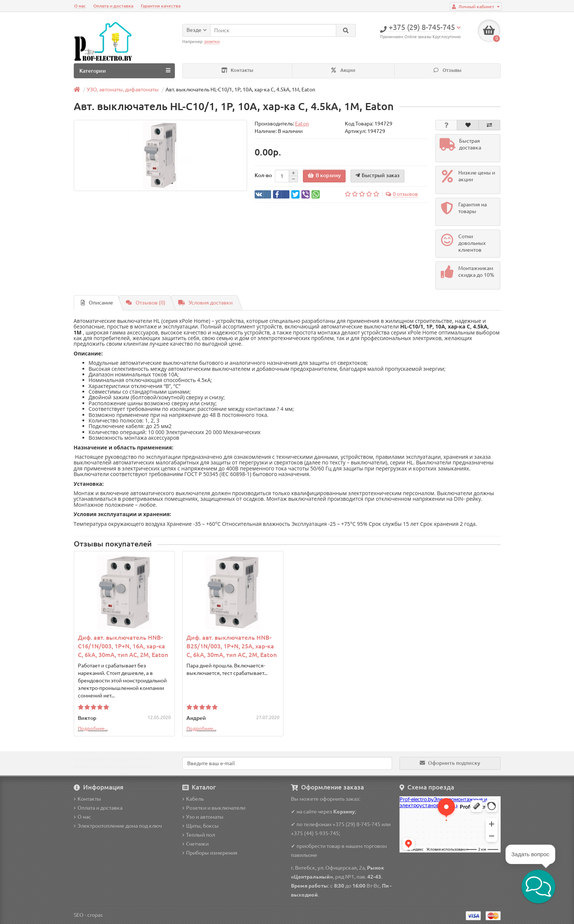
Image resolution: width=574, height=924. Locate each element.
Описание (97, 303)
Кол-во (263, 175)
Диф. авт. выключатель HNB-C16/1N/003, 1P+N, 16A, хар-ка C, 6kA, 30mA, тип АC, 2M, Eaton (123, 646)
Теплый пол (199, 835)
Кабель (193, 799)
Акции (343, 70)
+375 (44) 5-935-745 (315, 833)
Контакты (237, 70)
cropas (95, 915)
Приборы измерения (210, 853)
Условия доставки (205, 303)
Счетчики (195, 844)
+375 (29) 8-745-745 (356, 824)
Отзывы (447, 70)
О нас (80, 6)
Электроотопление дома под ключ (118, 826)
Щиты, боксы (201, 826)
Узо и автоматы (203, 817)
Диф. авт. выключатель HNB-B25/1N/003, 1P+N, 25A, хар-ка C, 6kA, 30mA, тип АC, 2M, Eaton (232, 646)
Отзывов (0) (146, 303)
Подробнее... (93, 728)
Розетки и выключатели (214, 808)
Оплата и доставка (113, 6)
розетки (212, 42)
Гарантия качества (161, 6)
